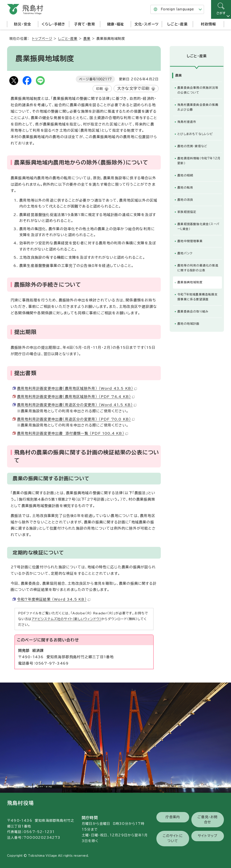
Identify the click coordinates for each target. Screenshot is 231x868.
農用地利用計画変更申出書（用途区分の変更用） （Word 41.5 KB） (77, 405)
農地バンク (185, 253)
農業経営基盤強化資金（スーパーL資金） (198, 227)
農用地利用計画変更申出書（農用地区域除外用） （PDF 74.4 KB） (76, 397)
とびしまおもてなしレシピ (195, 134)
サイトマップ (208, 836)
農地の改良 (185, 200)
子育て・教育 (84, 24)
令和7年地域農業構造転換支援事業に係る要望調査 (198, 297)
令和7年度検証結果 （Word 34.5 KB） (54, 599)
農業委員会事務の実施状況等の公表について (198, 90)
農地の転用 (185, 188)
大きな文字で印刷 (133, 88)
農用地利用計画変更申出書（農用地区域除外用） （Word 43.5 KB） (77, 388)
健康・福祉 (116, 24)
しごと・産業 (177, 24)
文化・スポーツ (147, 24)
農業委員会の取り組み (193, 312)
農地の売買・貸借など (192, 146)
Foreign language (177, 9)
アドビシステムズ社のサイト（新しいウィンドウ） (67, 619)
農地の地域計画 (188, 324)
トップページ (42, 39)
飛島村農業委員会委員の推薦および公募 (198, 107)
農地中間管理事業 (190, 241)
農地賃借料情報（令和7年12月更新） (199, 161)
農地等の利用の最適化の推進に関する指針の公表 (198, 268)
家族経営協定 (187, 212)
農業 (87, 39)
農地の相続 (185, 175)
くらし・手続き (53, 24)
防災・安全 (23, 24)
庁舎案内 (173, 817)
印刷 (99, 89)
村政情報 (209, 24)
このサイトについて (173, 838)
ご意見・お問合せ (208, 820)
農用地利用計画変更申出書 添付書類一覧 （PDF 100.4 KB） (73, 433)
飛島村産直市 (187, 122)
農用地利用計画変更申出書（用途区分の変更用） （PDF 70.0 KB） (76, 419)
